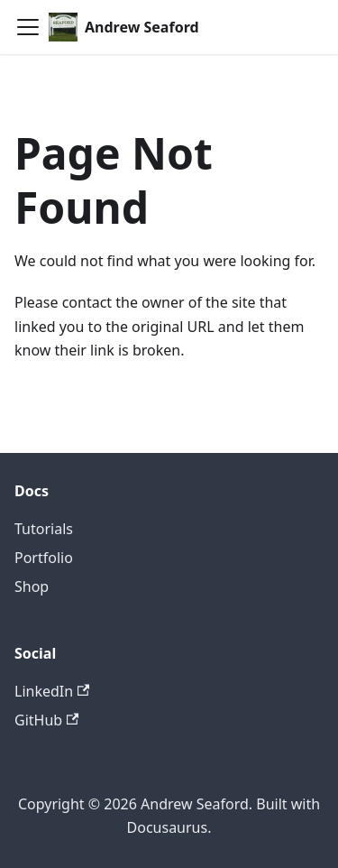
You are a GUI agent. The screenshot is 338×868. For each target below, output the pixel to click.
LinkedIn (52, 691)
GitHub (46, 720)
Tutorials (44, 529)
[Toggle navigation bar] (28, 27)
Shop (32, 586)
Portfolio (44, 558)
